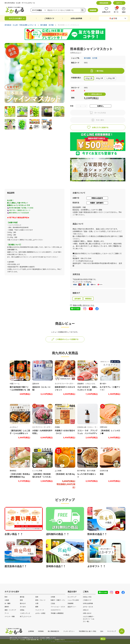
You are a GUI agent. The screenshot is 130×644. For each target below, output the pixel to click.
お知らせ (86, 610)
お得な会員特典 (76, 18)
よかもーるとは (88, 607)
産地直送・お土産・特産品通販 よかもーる (20, 25)
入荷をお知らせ (96, 94)
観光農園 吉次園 (47, 25)
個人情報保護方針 (54, 631)
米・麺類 (7, 603)
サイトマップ (112, 631)
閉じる (103, 639)
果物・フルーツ (40, 600)
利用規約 (41, 631)
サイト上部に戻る (122, 631)
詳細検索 (93, 10)
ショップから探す (73, 600)
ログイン (119, 3)
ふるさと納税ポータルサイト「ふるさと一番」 (89, 619)
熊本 (6, 597)
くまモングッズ (25, 613)
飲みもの (23, 603)
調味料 (7, 607)
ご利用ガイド (49, 18)
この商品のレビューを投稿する (67, 339)
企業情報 (31, 631)
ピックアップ (72, 597)
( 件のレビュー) (76, 53)
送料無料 (78, 299)
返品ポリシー (72, 607)
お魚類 (7, 600)
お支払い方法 (87, 597)
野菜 (21, 600)
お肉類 (53, 597)
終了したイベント (26, 616)
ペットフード (40, 610)
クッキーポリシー (69, 631)
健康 (37, 607)
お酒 (37, 603)
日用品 (22, 610)
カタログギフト (56, 610)
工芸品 (53, 603)
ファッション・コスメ (58, 607)
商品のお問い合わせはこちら (84, 305)
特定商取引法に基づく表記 (88, 631)
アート (7, 613)
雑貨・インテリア (10, 610)
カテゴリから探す (15, 18)
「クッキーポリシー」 (48, 640)
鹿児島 (22, 597)
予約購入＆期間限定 (57, 613)
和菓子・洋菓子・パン (58, 600)
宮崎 (37, 597)
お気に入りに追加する (100, 127)
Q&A (102, 631)
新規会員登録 (104, 3)
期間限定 (88, 299)
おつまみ (23, 607)
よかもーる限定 (40, 613)
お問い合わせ (87, 613)
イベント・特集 (10, 616)
